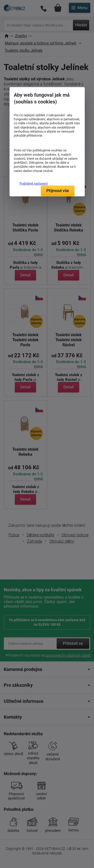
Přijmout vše (58, 191)
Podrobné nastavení (34, 183)
